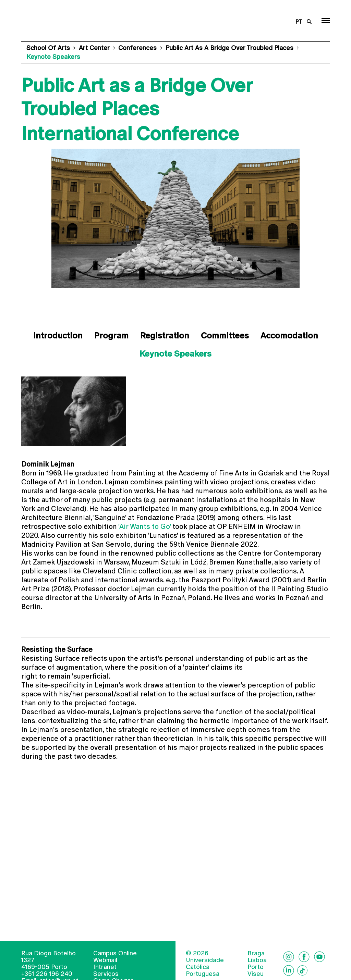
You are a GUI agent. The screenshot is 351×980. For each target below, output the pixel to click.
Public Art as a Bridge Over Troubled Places (229, 48)
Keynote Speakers (175, 354)
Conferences (137, 48)
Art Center (94, 48)
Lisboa (257, 970)
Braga (256, 964)
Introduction (58, 336)
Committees (225, 336)
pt (299, 22)
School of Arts (48, 48)
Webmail (105, 970)
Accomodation (289, 336)
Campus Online (115, 963)
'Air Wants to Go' (144, 526)
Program (111, 336)
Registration (165, 336)
